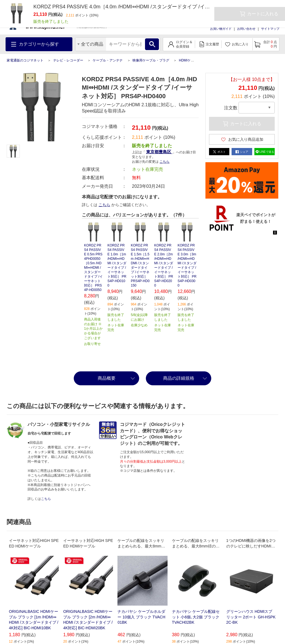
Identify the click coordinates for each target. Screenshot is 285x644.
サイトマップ (270, 29)
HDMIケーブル (190, 60)
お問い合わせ (246, 29)
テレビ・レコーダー (68, 60)
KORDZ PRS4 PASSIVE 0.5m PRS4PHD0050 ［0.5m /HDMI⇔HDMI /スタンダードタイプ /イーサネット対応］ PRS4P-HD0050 (93, 268)
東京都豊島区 (159, 152)
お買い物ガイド (221, 29)
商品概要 (107, 378)
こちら (164, 162)
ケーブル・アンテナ (108, 60)
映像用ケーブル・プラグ (151, 60)
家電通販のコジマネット (25, 60)
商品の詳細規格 (179, 378)
